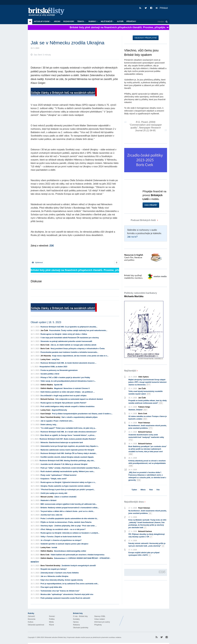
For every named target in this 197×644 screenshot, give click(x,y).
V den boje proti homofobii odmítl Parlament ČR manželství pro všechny (70, 338)
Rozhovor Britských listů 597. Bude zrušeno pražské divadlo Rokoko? (68, 439)
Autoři (120, 21)
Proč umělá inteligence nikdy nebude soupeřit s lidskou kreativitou (67, 406)
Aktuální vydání (42, 21)
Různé (52, 625)
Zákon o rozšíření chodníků (65, 497)
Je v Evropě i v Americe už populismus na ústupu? (61, 540)
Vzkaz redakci (100, 619)
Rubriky (93, 21)
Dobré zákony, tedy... (49, 425)
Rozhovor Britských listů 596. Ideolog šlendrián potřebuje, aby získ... (67, 461)
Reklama (76, 625)
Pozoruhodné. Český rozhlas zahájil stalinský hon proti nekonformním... (78, 330)
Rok (151, 490)
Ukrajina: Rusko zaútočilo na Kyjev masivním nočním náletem (66, 486)
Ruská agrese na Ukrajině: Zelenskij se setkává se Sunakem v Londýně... (70, 533)
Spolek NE (58, 385)
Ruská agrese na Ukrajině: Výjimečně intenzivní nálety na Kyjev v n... (68, 482)
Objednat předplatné (146, 38)
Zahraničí (31, 616)
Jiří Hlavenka (46, 356)
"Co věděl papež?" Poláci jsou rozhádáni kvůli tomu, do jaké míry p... (68, 428)
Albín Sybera (143, 377)
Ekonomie (32, 619)
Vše (158, 490)
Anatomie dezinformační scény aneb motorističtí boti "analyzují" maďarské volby (146, 437)
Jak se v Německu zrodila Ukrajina (54, 576)
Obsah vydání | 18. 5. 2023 (46, 322)
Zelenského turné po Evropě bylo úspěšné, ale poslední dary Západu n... (70, 446)
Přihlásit (162, 8)
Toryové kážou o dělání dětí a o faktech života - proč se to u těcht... (67, 511)
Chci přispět (151, 205)
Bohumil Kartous (47, 399)
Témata (81, 21)
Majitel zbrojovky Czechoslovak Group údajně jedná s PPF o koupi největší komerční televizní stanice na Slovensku (147, 382)
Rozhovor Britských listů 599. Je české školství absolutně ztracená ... (68, 363)
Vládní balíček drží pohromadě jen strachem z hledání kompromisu (78, 555)
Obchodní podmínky (81, 628)
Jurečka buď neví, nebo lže (51, 515)
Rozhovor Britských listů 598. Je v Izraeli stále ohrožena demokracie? (69, 432)
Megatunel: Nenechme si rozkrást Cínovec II (72, 388)
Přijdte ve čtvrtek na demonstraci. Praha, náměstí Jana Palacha (66, 522)
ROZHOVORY (69, 21)
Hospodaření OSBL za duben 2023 (53, 367)
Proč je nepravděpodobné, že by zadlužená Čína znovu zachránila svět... (70, 584)
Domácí (52, 616)
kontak (54, 547)
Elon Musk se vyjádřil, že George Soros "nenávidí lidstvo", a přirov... (68, 435)
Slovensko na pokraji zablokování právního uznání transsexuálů (66, 341)
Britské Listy (147, 619)
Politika (52, 619)
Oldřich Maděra (47, 385)
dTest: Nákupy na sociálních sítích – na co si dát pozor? (63, 529)
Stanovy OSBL (100, 616)
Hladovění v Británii (48, 500)
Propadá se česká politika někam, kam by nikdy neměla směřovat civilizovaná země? (148, 402)
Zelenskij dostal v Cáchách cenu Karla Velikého (60, 573)
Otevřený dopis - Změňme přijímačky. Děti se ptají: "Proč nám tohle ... (69, 526)
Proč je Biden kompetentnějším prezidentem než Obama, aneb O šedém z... (82, 414)
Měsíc (143, 490)
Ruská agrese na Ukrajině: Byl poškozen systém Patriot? (63, 403)
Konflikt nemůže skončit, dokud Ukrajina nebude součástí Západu (67, 457)
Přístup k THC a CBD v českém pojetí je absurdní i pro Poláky (65, 378)
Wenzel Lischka (47, 497)
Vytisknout (37, 262)
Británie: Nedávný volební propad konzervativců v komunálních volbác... (70, 508)
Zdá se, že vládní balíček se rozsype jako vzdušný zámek (73, 345)
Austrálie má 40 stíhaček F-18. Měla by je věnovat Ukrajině (64, 464)
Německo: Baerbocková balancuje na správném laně (62, 443)
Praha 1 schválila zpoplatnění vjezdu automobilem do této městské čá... (69, 519)
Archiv (57, 21)
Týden (134, 490)
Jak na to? (132, 237)
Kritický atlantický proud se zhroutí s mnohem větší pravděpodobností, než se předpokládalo (147, 463)
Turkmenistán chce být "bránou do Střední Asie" (60, 591)
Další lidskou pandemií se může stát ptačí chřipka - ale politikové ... (68, 392)
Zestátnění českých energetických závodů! (79, 566)
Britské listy (48, 12)
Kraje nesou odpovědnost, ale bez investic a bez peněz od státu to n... (80, 356)
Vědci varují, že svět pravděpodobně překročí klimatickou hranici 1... (68, 381)
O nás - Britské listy (80, 616)
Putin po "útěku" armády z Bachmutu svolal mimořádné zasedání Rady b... (71, 468)
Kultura (31, 622)
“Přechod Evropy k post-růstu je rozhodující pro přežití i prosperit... (68, 490)
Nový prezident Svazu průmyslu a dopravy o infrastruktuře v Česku (78, 349)
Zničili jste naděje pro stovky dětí (54, 493)
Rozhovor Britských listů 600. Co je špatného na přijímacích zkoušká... (69, 327)
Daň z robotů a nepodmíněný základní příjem (79, 417)
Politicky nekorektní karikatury (141, 295)
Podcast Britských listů (140, 220)
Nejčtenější (107, 21)
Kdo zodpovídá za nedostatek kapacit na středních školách (79, 399)
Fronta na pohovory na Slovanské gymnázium (59, 370)
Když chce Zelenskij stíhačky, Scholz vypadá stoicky (62, 580)
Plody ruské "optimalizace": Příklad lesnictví (58, 475)
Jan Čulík (44, 330)
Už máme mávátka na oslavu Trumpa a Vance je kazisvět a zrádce (148, 418)
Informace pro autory (102, 622)
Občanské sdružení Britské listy (55, 637)
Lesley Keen (46, 359)
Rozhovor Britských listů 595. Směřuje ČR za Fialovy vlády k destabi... (69, 453)
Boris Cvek (45, 345)
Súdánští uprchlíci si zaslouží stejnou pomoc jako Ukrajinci (64, 544)
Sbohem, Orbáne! (138, 410)
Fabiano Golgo (144, 407)
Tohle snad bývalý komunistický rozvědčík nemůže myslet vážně (146, 393)
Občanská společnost (36, 625)
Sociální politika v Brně (50, 374)
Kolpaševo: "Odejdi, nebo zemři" (54, 479)
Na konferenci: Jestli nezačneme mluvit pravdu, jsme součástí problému (148, 427)
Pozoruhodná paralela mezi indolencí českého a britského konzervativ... (69, 352)
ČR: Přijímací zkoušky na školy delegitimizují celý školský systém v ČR (147, 536)
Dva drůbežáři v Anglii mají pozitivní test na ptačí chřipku (64, 396)
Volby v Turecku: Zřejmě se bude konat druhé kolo (61, 537)
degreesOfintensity (59, 410)
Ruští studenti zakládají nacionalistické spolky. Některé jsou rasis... (68, 471)
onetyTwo (55, 359)
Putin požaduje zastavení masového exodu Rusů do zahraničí (65, 598)
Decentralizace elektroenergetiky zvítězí (70, 551)
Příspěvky (131, 21)
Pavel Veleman (144, 423)
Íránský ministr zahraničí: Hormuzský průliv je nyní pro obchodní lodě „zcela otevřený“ (147, 545)
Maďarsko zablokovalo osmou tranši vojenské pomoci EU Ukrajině (67, 450)
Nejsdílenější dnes (134, 502)
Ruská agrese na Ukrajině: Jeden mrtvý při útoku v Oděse (64, 334)
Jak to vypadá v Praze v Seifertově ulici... (57, 421)
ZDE (52, 246)
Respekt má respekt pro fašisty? (54, 569)
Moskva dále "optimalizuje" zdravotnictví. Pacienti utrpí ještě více (67, 594)
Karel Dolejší (46, 414)
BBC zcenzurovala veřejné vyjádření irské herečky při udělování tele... (69, 504)
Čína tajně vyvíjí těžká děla (51, 587)
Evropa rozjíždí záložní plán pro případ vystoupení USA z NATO (144, 554)
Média (51, 622)
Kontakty (76, 619)
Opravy (76, 622)
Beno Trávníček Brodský (50, 417)
